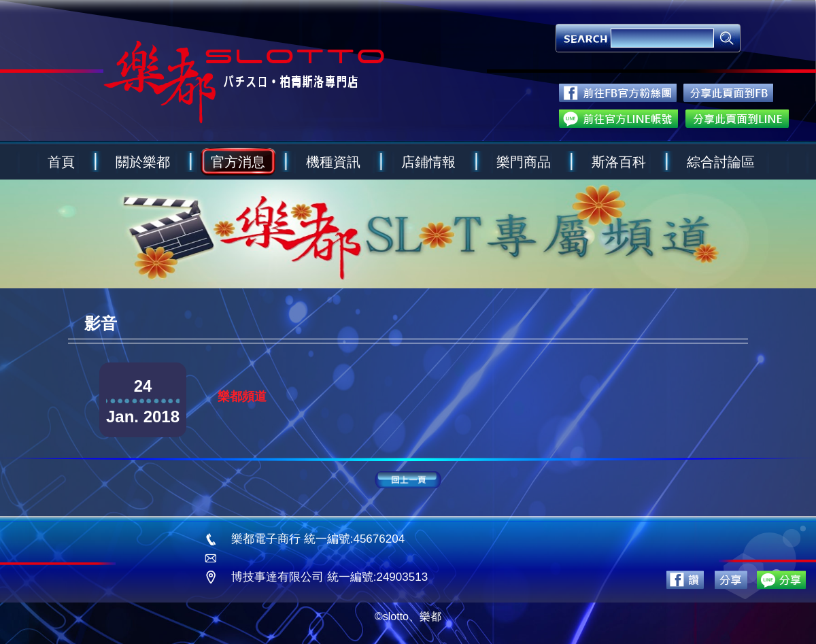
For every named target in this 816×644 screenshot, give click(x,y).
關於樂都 (143, 162)
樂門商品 (524, 162)
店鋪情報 (428, 162)
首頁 (61, 162)
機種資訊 (333, 162)
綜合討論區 (721, 162)
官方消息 (238, 162)
